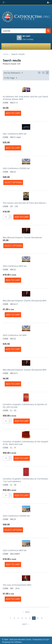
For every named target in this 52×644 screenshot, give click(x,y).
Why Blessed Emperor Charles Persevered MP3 (25, 301)
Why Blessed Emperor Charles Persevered (22, 237)
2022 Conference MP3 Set (15, 266)
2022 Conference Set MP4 (15, 335)
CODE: (6, 103)
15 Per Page (10, 78)
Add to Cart (13, 113)
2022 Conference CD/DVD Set (16, 168)
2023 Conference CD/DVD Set (16, 516)
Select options (13, 182)
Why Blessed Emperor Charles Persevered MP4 (25, 370)
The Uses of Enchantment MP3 (17, 585)
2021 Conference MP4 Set (15, 134)
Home (6, 54)
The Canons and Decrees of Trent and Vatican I (25, 203)
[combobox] (24, 31)
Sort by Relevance (13, 73)
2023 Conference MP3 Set (15, 550)
